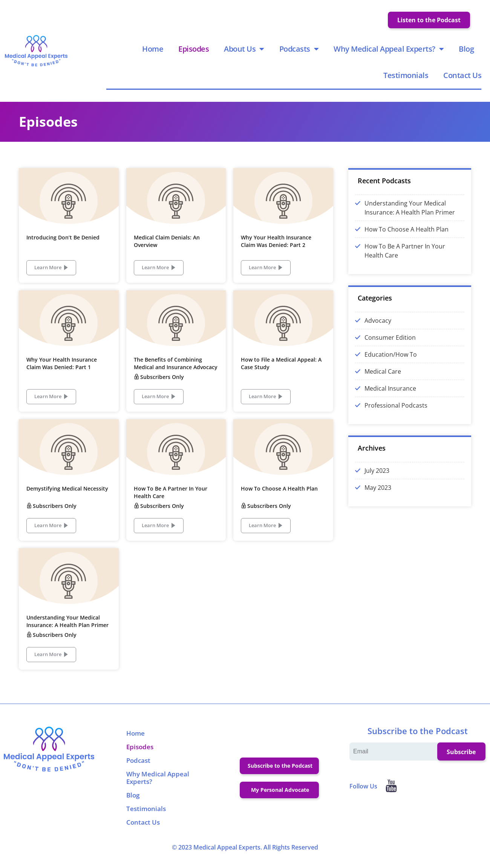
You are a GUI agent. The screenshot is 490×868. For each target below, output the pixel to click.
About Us (245, 52)
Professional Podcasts (396, 412)
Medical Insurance (390, 395)
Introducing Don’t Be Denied (63, 244)
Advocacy (378, 327)
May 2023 (378, 494)
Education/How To (391, 361)
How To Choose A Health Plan (279, 495)
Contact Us (463, 79)
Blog (467, 52)
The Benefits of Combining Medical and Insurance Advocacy (176, 370)
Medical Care (383, 378)
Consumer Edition (390, 344)
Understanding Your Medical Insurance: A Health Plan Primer (67, 628)
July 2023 (377, 477)
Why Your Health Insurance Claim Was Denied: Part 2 (276, 248)
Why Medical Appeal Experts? (390, 52)
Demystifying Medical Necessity (67, 495)
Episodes (195, 52)
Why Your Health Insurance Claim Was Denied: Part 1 (62, 370)
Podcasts (300, 52)
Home (154, 52)
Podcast (138, 767)
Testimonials (407, 79)
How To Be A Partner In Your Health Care (405, 257)
